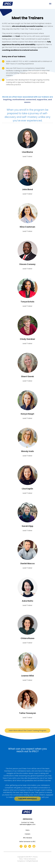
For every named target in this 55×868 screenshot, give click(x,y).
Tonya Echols (27, 302)
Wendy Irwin (27, 451)
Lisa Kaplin (27, 489)
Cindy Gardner (27, 339)
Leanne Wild (27, 676)
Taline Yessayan (27, 713)
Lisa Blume (27, 152)
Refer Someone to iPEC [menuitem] (27, 842)
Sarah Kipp (27, 526)
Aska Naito (27, 601)
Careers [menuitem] (27, 834)
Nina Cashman (27, 227)
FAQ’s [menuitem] (28, 830)
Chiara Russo (27, 638)
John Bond (27, 189)
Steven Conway (27, 264)
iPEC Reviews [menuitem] (28, 838)
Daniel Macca (27, 563)
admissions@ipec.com (28, 824)
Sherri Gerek (27, 376)
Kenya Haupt (27, 414)
